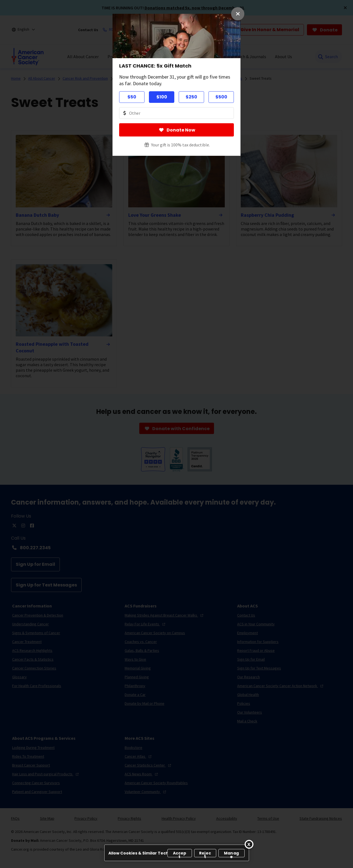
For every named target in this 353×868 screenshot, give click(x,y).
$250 (191, 97)
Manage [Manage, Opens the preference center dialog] (231, 854)
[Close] (249, 844)
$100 (162, 97)
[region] (177, 853)
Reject (205, 854)
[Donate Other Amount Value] (176, 113)
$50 (132, 97)
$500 (221, 97)
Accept (180, 854)
